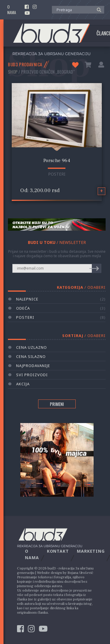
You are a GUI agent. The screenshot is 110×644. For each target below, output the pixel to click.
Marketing (91, 551)
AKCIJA (23, 384)
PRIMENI (57, 404)
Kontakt (58, 551)
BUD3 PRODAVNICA (25, 64)
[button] (98, 9)
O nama (12, 10)
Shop (13, 72)
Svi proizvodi (32, 375)
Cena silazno (31, 356)
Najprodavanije (33, 366)
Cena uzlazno (32, 347)
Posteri (57, 174)
